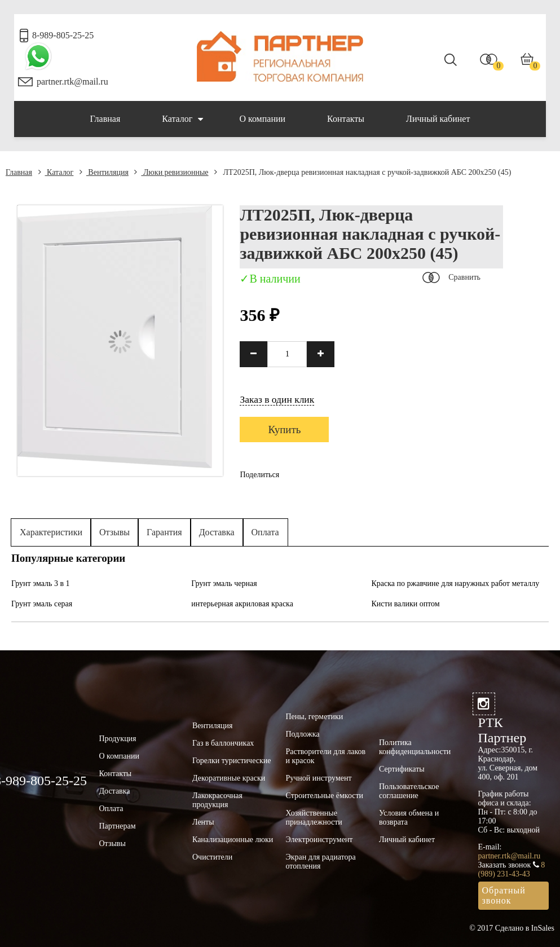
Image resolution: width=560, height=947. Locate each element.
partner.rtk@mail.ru (72, 82)
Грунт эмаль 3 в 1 (41, 583)
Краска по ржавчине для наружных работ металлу (456, 583)
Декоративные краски (229, 778)
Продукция (118, 739)
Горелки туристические (232, 761)
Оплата (265, 532)
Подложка (303, 734)
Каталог (182, 119)
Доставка (217, 532)
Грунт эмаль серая (42, 604)
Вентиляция (104, 172)
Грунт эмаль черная (224, 583)
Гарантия (164, 532)
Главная (105, 119)
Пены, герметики (315, 717)
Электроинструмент (319, 840)
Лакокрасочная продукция (217, 800)
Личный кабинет (438, 119)
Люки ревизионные (171, 172)
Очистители (212, 857)
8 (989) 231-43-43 (512, 869)
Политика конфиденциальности (415, 747)
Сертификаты (402, 769)
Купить (284, 430)
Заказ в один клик (277, 399)
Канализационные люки (233, 840)
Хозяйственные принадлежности (314, 818)
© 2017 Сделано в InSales (512, 928)
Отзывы (114, 532)
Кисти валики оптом (406, 604)
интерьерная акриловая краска (242, 604)
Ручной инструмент (319, 778)
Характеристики (51, 532)
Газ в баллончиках (223, 743)
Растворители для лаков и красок (326, 756)
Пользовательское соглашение (409, 791)
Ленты (203, 822)
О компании (262, 119)
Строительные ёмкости (325, 796)
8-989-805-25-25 (63, 35)
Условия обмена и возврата (409, 818)
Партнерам (118, 826)
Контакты (346, 119)
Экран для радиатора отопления (321, 862)
